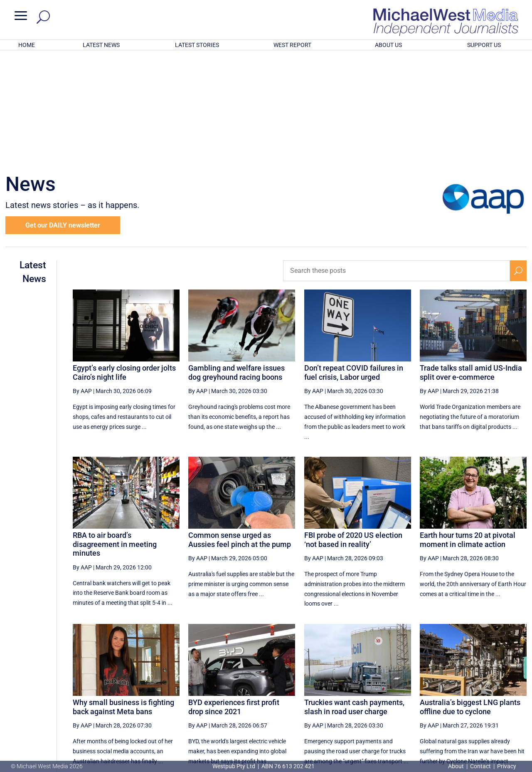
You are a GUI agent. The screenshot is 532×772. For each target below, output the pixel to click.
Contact (480, 766)
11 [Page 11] (459, 689)
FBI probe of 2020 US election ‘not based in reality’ (353, 431)
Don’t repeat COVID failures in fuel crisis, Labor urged (354, 264)
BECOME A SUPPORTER (489, 718)
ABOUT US (388, 45)
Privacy (507, 766)
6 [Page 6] (365, 689)
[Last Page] (517, 689)
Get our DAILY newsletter (63, 116)
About (457, 766)
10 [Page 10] (438, 689)
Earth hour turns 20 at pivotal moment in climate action (468, 431)
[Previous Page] (348, 689)
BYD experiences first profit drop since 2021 (234, 598)
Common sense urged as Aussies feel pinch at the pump (240, 431)
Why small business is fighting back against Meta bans (123, 598)
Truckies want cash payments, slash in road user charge (354, 598)
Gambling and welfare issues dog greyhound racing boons (236, 264)
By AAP (82, 282)
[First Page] (330, 689)
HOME (27, 45)
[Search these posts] (397, 162)
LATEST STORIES (197, 45)
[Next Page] (499, 689)
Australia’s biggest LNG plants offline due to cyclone (470, 598)
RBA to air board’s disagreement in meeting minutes (115, 435)
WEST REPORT (292, 45)
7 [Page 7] (383, 689)
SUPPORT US (484, 45)
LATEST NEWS (101, 45)
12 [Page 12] (480, 689)
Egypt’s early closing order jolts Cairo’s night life (124, 264)
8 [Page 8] (401, 689)
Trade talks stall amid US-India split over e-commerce (471, 264)
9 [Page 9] (418, 689)
